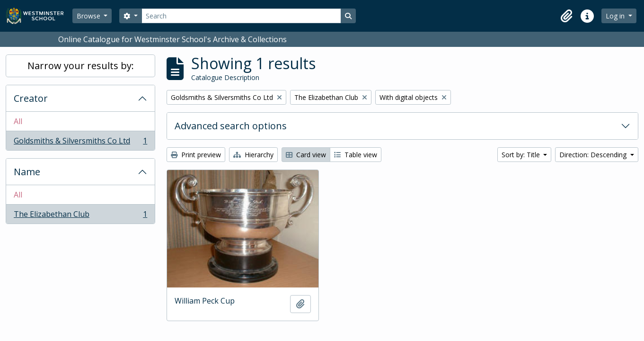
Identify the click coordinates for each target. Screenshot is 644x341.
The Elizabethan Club (80, 216)
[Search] (241, 16)
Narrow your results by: (81, 66)
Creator (31, 98)
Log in (616, 16)
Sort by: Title (522, 155)
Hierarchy (253, 155)
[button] (566, 16)
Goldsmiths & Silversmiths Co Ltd (80, 143)
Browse (89, 16)
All (18, 121)
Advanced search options (231, 126)
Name (27, 172)
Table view (356, 155)
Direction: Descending (594, 155)
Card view (306, 155)
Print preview (196, 155)
